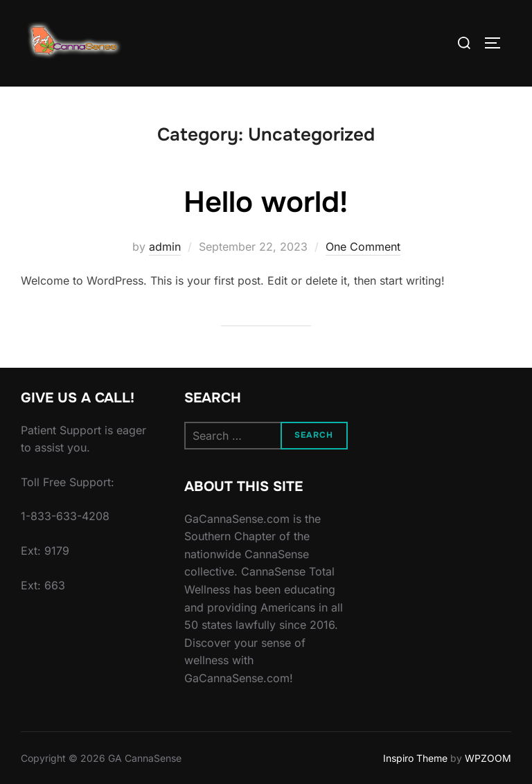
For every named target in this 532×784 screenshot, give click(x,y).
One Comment (363, 247)
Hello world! (266, 202)
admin (165, 247)
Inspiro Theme (415, 758)
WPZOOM (488, 758)
